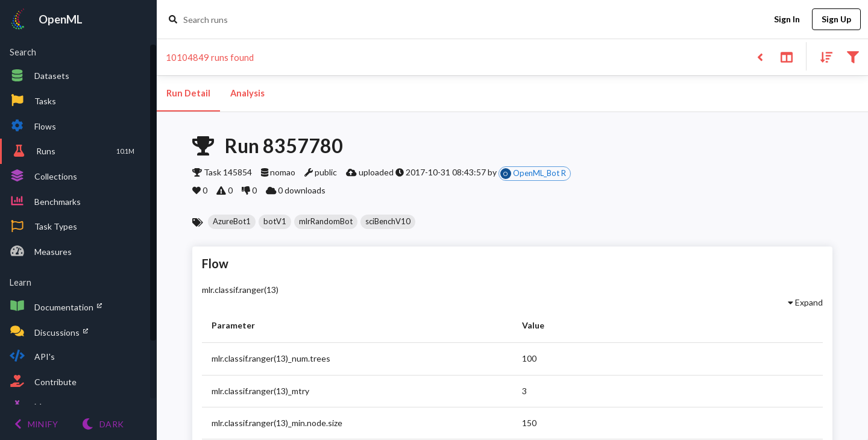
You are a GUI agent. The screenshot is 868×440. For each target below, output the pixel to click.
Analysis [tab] (247, 93)
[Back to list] (760, 56)
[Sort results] (823, 56)
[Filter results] (853, 56)
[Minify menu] (36, 424)
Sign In (787, 20)
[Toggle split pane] (786, 56)
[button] (232, 222)
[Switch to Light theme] (103, 424)
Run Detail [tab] (188, 93)
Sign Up (836, 20)
